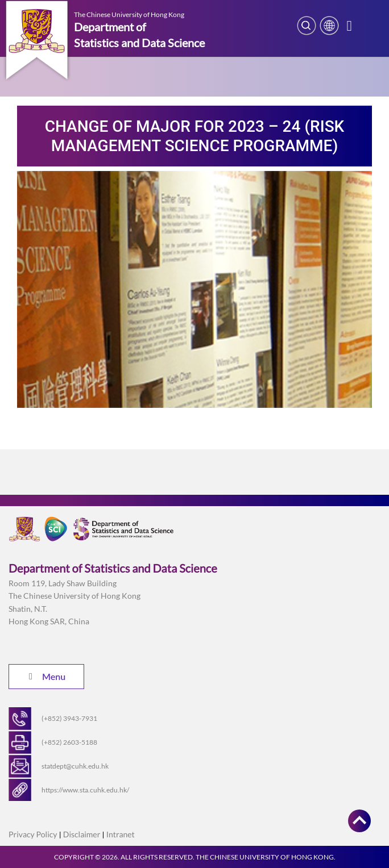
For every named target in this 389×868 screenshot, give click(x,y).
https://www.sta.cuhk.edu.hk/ (85, 790)
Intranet (121, 834)
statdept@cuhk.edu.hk (75, 766)
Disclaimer (82, 834)
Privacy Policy (33, 834)
